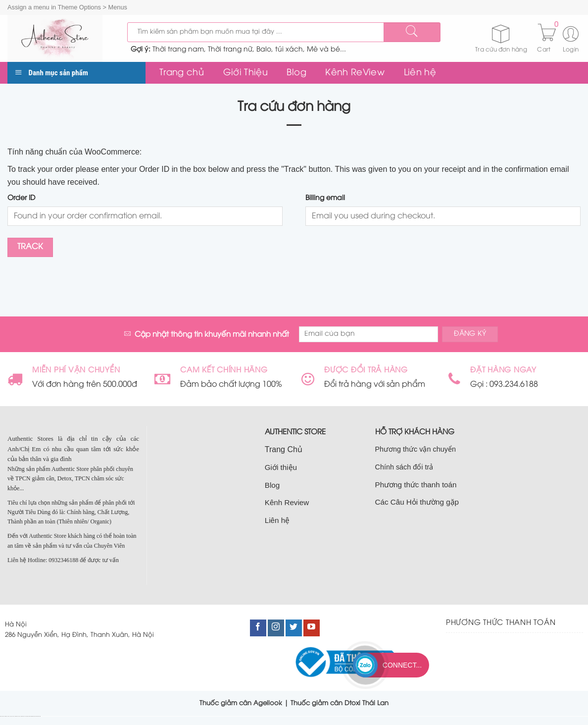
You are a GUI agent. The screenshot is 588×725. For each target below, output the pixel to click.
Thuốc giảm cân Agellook (241, 703)
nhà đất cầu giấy (2, 716)
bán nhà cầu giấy (23, 716)
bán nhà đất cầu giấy (18, 716)
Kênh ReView (355, 73)
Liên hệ (420, 73)
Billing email (325, 198)
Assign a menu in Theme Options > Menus (67, 7)
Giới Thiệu (246, 73)
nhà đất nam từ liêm (28, 716)
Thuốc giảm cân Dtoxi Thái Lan (340, 703)
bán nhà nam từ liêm (33, 716)
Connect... (402, 665)
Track (30, 247)
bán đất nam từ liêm (38, 716)
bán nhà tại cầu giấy (7, 716)
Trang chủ (182, 73)
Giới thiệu (281, 467)
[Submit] (412, 32)
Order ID (21, 198)
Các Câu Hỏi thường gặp (417, 502)
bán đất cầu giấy (13, 716)
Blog (296, 73)
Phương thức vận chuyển (416, 449)
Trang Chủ (284, 449)
